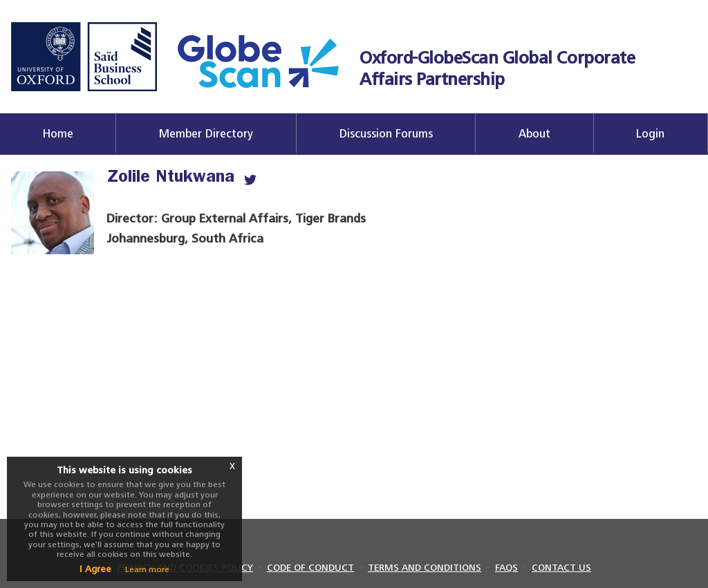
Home (58, 134)
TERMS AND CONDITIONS (425, 568)
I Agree (95, 569)
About (534, 134)
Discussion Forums (386, 134)
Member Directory (206, 134)
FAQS (506, 568)
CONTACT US (561, 568)
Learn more (147, 569)
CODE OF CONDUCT (310, 568)
